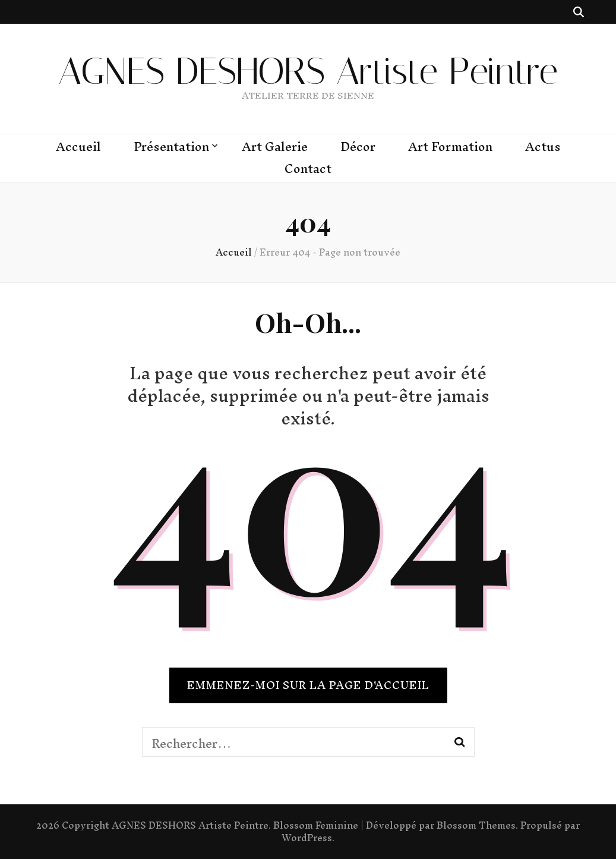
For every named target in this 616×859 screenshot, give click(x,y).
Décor (358, 147)
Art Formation (450, 147)
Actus (543, 147)
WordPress (307, 838)
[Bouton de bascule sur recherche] (579, 12)
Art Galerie (275, 147)
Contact (308, 169)
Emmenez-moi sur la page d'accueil (308, 685)
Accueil (78, 147)
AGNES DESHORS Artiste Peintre (308, 71)
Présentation (171, 147)
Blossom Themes (476, 825)
